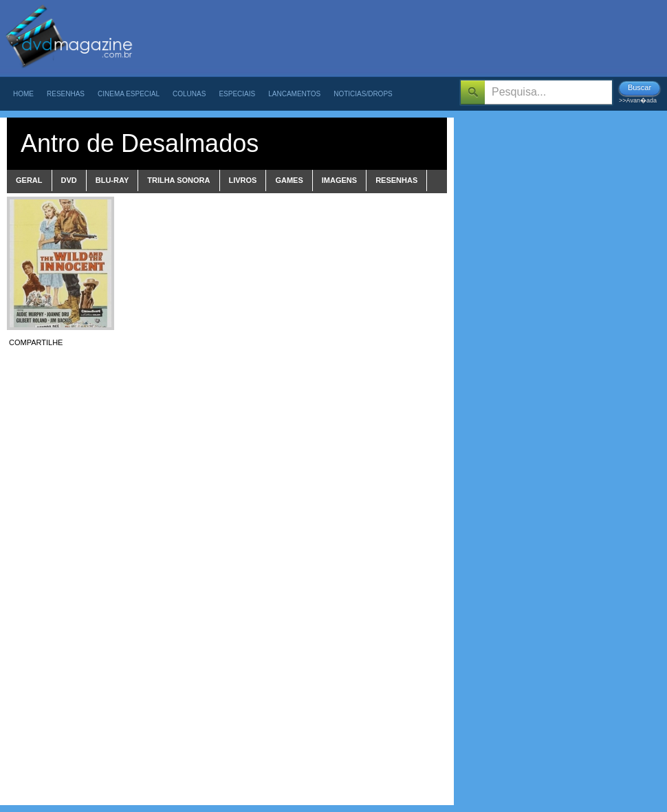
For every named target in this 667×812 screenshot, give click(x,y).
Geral (29, 180)
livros (243, 180)
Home (23, 94)
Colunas (189, 94)
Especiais (237, 94)
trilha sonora (178, 180)
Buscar (639, 87)
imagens (339, 180)
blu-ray (112, 180)
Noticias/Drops (363, 94)
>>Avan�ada (638, 100)
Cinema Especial (129, 94)
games (289, 180)
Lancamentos (294, 94)
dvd (69, 180)
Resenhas (66, 94)
